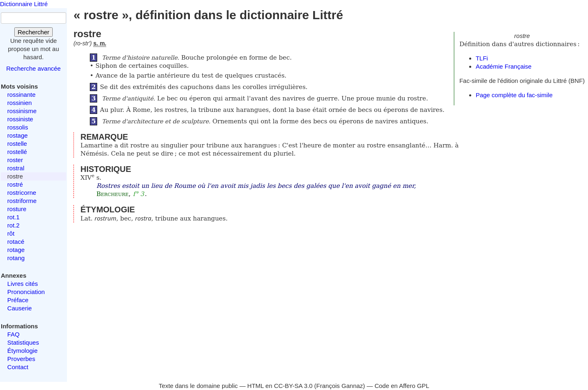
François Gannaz (340, 386)
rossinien (20, 103)
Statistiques (23, 342)
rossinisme (22, 111)
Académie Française (504, 66)
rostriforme (22, 201)
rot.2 (13, 225)
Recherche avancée (33, 68)
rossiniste (20, 119)
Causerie (20, 308)
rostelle (17, 144)
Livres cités (23, 284)
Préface (18, 300)
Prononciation (26, 292)
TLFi (482, 58)
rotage (16, 250)
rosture (17, 209)
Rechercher (33, 32)
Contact (18, 367)
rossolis (18, 127)
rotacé (16, 242)
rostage (18, 135)
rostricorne (22, 193)
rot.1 (13, 217)
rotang (16, 258)
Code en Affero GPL (402, 386)
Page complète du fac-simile (514, 95)
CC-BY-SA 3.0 (293, 386)
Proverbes (21, 359)
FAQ (13, 334)
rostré (15, 184)
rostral (16, 168)
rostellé (17, 152)
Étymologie (22, 351)
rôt (11, 233)
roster (15, 160)
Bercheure (112, 194)
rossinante (21, 95)
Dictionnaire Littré (24, 4)
